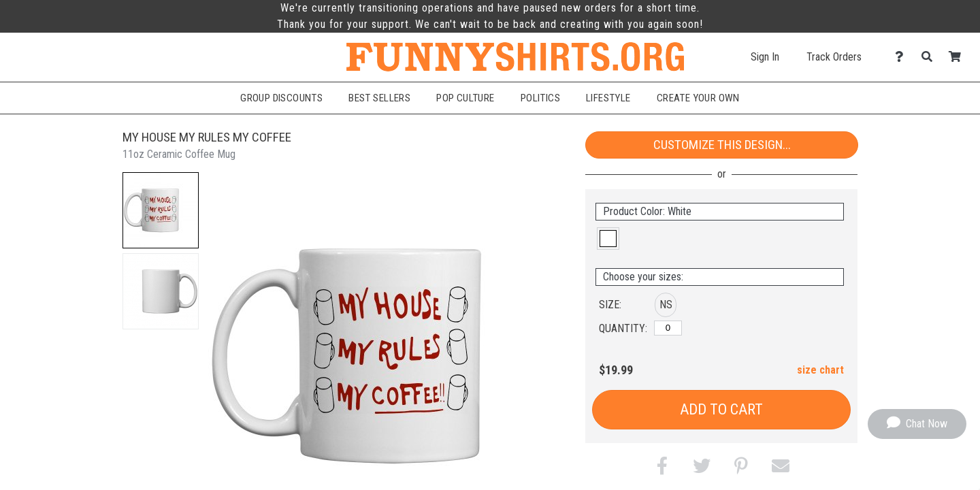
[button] (161, 210)
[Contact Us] (903, 57)
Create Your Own (698, 98)
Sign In (765, 57)
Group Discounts (281, 98)
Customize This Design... (722, 145)
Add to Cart (721, 409)
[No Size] (668, 328)
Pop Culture (465, 98)
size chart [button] (820, 370)
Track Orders (834, 57)
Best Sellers (379, 98)
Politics (540, 98)
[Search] (931, 57)
